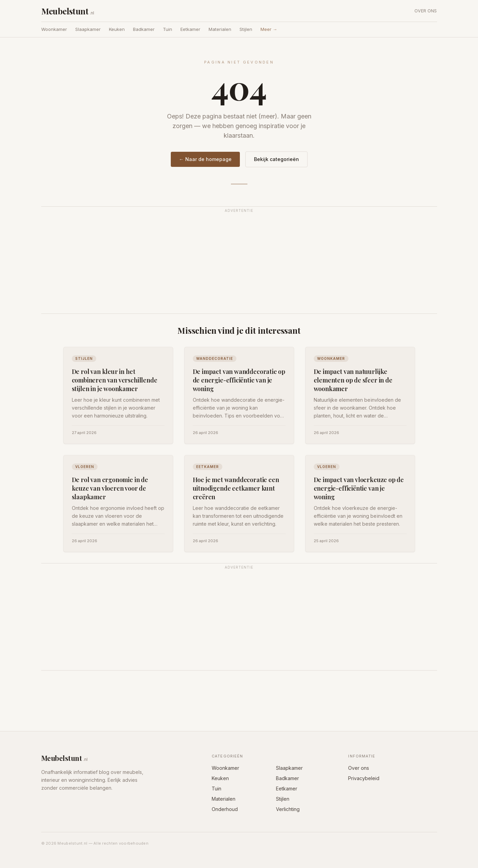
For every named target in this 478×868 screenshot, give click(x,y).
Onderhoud (225, 809)
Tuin (168, 29)
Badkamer (144, 29)
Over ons (426, 11)
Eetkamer (190, 29)
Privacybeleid (364, 778)
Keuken (117, 29)
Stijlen (246, 29)
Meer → (269, 29)
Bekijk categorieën (276, 159)
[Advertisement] (239, 264)
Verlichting (288, 809)
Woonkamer (54, 29)
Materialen (220, 29)
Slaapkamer (88, 29)
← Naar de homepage (205, 159)
